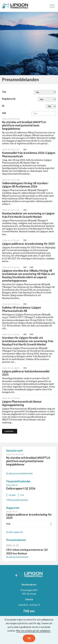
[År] (51, 106)
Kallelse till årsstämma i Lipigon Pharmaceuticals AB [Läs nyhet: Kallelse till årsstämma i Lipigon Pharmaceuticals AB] (22, 309)
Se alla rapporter (15, 532)
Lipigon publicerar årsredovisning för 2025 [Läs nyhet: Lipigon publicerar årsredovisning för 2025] (28, 244)
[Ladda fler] (10, 431)
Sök (4, 113)
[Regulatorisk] (47, 99)
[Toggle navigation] (52, 6)
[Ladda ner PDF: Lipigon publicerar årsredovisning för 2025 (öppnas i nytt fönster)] (51, 524)
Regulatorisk (9, 99)
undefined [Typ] (45, 92)
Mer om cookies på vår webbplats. (33, 631)
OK (29, 638)
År (3, 106)
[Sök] (44, 113)
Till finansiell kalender (17, 500)
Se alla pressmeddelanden (19, 473)
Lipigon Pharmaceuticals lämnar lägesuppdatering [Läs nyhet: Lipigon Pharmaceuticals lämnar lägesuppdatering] (22, 403)
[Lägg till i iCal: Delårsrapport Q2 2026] (21, 495)
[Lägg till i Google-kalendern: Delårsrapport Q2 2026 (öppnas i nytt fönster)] (11, 495)
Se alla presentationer (17, 557)
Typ (4, 92)
